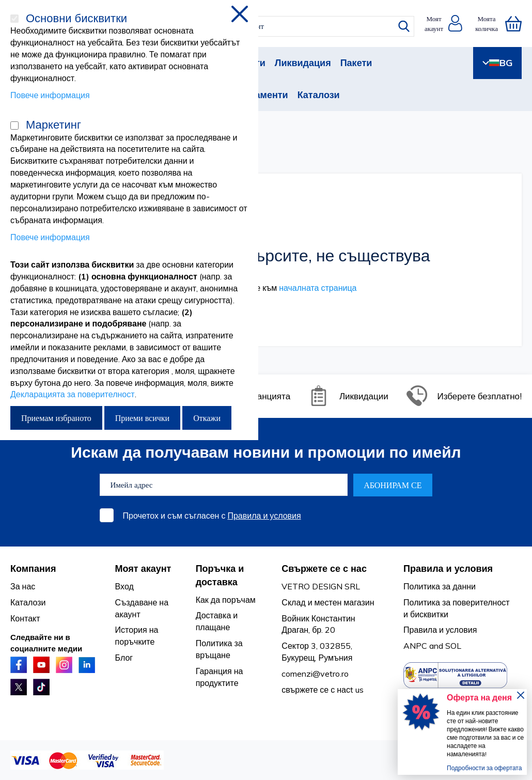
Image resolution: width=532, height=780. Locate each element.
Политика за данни (440, 586)
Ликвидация (303, 63)
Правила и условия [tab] (448, 568)
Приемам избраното (56, 418)
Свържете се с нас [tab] (324, 568)
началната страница (318, 288)
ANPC (415, 646)
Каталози (319, 95)
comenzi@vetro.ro (315, 674)
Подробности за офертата (484, 768)
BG (497, 63)
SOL (453, 646)
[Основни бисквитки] (14, 19)
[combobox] (273, 26)
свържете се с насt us (323, 690)
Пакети (356, 63)
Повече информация (50, 95)
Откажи (207, 418)
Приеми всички (142, 418)
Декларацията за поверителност (73, 394)
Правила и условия (264, 516)
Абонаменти (260, 95)
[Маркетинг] (14, 126)
